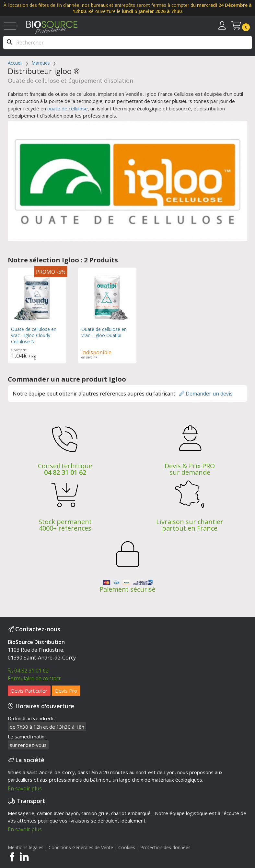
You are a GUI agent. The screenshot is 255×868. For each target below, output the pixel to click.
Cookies (127, 847)
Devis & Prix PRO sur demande (190, 469)
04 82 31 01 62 (65, 472)
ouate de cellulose (68, 108)
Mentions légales (26, 847)
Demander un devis (206, 394)
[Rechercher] (127, 43)
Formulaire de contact (34, 678)
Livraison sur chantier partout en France (190, 525)
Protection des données (165, 847)
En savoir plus (25, 788)
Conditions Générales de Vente (81, 847)
